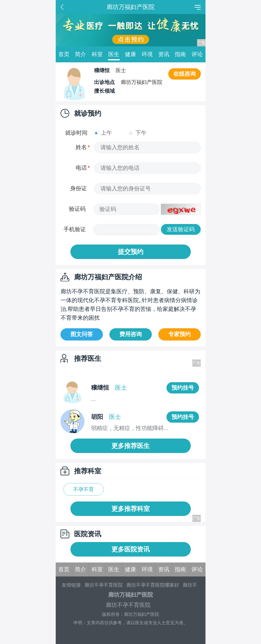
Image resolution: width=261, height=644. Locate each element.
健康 (132, 54)
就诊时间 (76, 133)
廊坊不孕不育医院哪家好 (153, 585)
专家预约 (180, 334)
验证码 (77, 209)
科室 (99, 54)
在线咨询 (185, 74)
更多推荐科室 (131, 509)
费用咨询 (131, 334)
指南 (182, 54)
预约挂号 (183, 388)
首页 (65, 54)
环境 (149, 54)
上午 (103, 133)
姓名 (81, 147)
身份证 (78, 188)
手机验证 (75, 229)
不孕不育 (83, 489)
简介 (82, 54)
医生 (115, 54)
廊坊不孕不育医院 (104, 585)
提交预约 (131, 252)
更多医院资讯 (131, 549)
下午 (138, 133)
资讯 (165, 54)
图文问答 (82, 334)
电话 (81, 168)
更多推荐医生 (131, 446)
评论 (197, 54)
